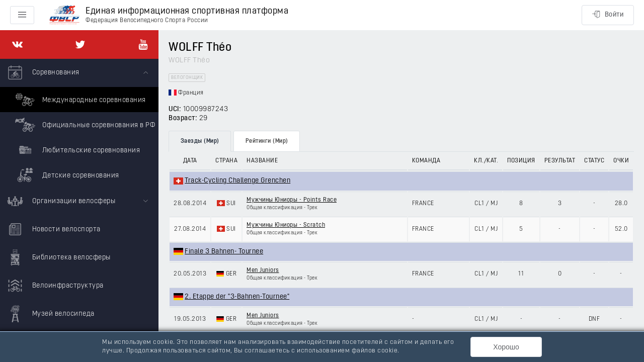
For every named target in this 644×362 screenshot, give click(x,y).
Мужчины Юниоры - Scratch (286, 225)
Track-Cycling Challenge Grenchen (237, 181)
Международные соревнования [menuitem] (79, 100)
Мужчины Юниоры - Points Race (292, 200)
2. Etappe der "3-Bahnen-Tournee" (237, 297)
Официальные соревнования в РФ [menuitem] (84, 125)
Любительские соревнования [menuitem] (76, 150)
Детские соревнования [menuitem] (66, 175)
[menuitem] (79, 123)
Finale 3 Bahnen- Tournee (224, 252)
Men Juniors (263, 270)
